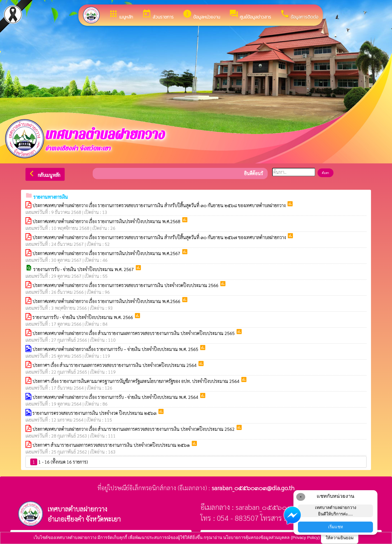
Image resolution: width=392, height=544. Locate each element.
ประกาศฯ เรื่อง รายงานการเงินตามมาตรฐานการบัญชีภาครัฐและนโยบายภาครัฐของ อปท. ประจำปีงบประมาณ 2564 (136, 381)
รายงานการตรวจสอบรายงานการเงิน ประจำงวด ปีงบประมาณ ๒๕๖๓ (95, 413)
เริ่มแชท (336, 527)
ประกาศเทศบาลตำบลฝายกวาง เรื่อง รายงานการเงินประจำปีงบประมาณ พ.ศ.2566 (107, 301)
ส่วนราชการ (158, 15)
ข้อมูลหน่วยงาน (201, 15)
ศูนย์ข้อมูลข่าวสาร (250, 15)
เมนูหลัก (121, 15)
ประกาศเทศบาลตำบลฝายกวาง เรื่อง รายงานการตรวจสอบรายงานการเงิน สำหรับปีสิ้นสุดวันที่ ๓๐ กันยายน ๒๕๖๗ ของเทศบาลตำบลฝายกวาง (160, 237)
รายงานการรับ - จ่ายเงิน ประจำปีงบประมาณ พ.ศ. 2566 (83, 317)
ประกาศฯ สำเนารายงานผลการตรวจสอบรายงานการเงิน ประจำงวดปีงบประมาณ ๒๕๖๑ (112, 445)
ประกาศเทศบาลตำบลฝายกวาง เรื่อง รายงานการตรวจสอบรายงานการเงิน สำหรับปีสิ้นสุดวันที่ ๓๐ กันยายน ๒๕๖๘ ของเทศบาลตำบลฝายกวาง (160, 205)
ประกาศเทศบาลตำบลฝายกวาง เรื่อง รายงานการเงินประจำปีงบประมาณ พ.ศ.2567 (107, 253)
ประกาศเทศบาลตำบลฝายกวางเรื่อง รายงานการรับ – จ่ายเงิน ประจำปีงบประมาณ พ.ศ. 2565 (116, 349)
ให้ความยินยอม (340, 538)
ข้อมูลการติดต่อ (299, 15)
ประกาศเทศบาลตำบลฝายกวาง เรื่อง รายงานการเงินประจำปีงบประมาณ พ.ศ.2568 (107, 221)
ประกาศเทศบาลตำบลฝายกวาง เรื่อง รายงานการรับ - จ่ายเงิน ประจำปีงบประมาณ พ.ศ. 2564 (116, 397)
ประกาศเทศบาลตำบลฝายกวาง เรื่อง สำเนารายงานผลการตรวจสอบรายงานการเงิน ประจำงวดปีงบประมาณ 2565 (134, 333)
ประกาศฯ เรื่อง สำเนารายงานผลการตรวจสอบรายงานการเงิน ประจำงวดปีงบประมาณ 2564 (115, 365)
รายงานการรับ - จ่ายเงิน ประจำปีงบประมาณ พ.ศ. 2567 (84, 269)
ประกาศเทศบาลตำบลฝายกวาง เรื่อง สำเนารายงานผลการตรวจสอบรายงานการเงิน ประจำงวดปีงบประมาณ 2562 (134, 429)
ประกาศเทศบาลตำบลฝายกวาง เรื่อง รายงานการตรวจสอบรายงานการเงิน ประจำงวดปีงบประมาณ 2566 (126, 285)
